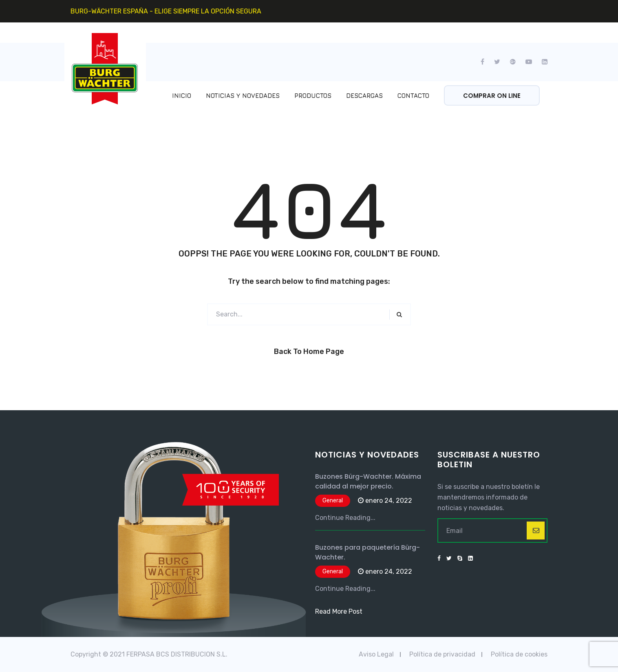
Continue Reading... (345, 518)
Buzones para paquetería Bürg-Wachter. (367, 552)
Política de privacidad (442, 654)
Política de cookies (519, 654)
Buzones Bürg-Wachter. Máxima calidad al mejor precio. (368, 481)
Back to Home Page (309, 351)
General (333, 501)
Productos (313, 96)
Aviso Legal (376, 654)
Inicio (182, 96)
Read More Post (339, 611)
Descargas (364, 96)
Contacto (413, 96)
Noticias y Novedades (243, 96)
